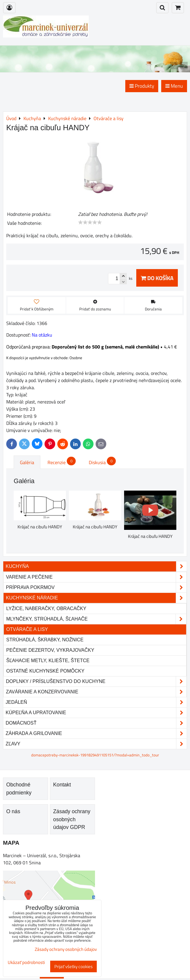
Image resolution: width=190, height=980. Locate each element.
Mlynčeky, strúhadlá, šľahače (96, 619)
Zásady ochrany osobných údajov (66, 949)
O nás (13, 811)
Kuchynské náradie (96, 598)
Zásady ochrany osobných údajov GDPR (72, 819)
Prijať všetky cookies (73, 966)
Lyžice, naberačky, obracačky (46, 608)
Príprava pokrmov (96, 588)
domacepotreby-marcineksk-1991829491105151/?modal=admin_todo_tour (95, 755)
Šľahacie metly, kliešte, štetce (48, 661)
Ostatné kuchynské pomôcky (45, 671)
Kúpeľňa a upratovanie (96, 713)
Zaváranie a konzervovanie (96, 692)
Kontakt (62, 785)
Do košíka (157, 278)
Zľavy (96, 744)
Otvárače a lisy (27, 629)
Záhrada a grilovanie (96, 734)
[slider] (90, 222)
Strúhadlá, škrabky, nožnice (45, 640)
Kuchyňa (96, 566)
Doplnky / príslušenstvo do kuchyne (96, 681)
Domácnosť (96, 723)
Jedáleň (96, 702)
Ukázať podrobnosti (26, 963)
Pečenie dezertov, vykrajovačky (50, 650)
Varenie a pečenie (96, 577)
